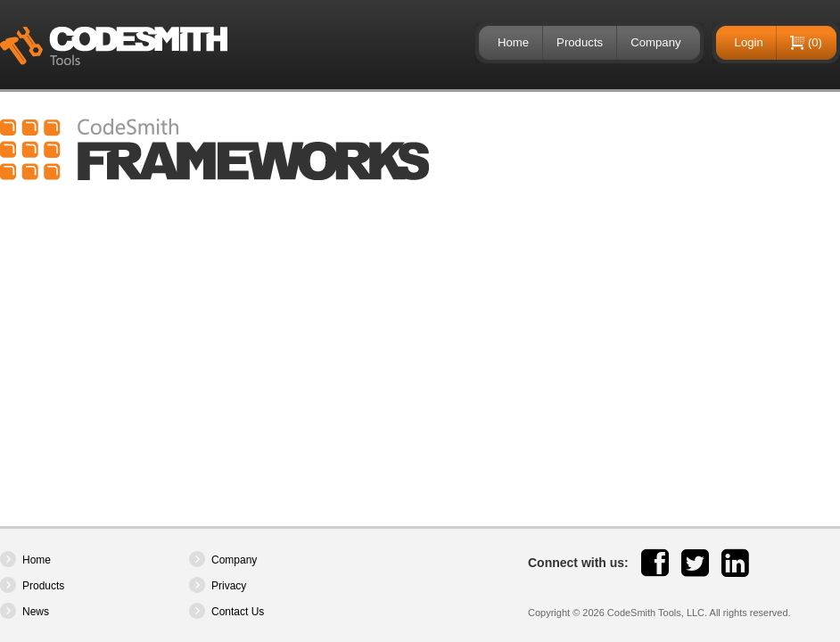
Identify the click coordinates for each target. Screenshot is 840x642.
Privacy (229, 586)
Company (655, 42)
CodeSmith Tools (114, 46)
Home (513, 42)
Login (749, 42)
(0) (815, 42)
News (36, 612)
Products (580, 42)
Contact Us (238, 612)
